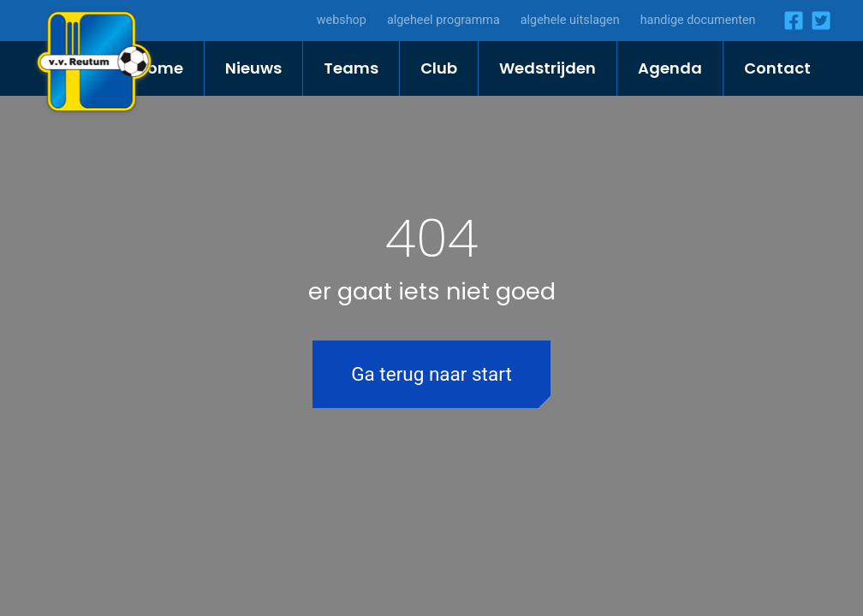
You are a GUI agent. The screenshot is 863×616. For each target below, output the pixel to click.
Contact (777, 68)
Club (439, 68)
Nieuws (253, 68)
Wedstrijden (548, 68)
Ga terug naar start (431, 374)
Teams (351, 68)
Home (160, 68)
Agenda (670, 68)
